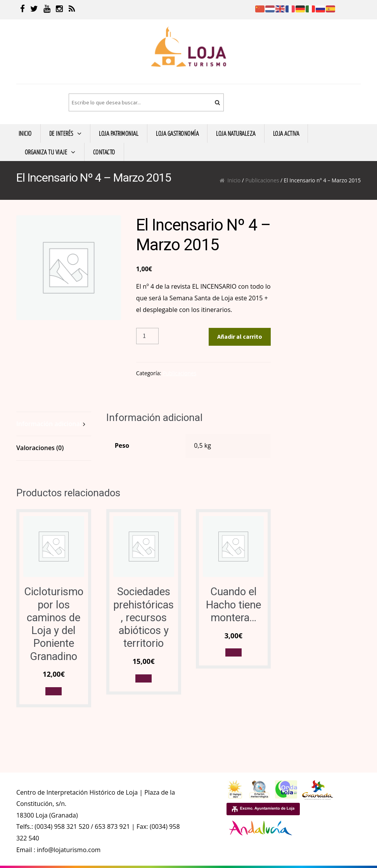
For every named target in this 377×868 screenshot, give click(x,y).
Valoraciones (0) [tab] (40, 448)
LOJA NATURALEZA (236, 133)
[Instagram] (59, 10)
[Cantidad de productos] (147, 336)
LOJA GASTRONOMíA (177, 133)
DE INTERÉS (61, 133)
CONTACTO (104, 152)
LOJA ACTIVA (286, 133)
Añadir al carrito (240, 336)
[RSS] (72, 10)
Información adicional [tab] (49, 424)
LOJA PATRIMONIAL (119, 133)
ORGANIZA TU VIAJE (46, 152)
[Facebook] (22, 10)
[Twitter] (34, 10)
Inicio (234, 180)
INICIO (25, 133)
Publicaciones (262, 180)
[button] (54, 691)
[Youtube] (47, 10)
